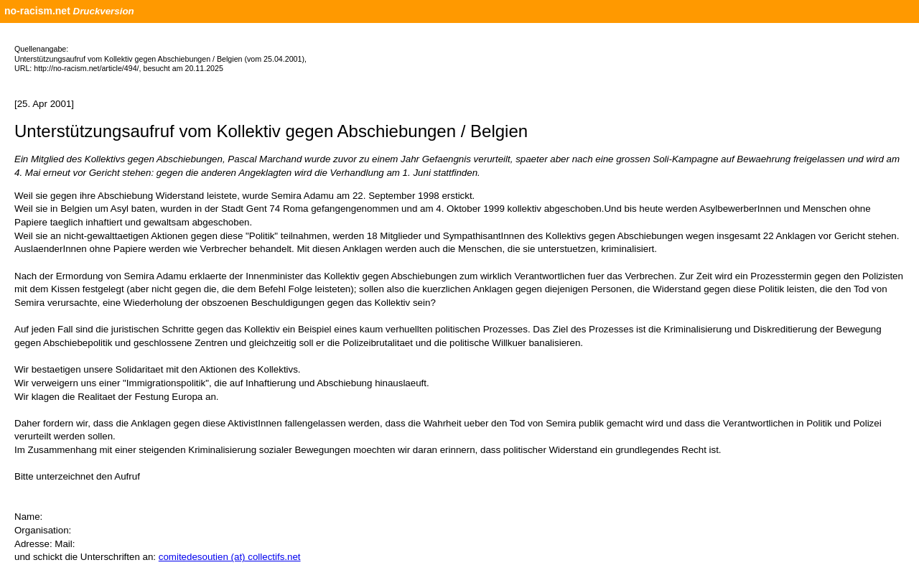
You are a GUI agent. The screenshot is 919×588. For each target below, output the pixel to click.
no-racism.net (37, 11)
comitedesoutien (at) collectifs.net (230, 557)
